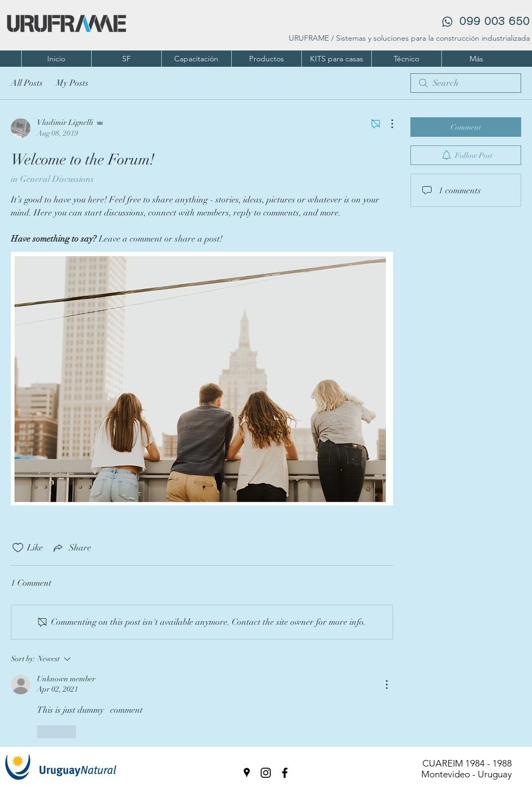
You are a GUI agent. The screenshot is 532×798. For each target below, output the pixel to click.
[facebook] (285, 773)
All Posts (27, 83)
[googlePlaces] (247, 773)
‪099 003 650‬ (493, 22)
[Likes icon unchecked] (18, 548)
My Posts (72, 83)
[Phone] (447, 22)
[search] (466, 83)
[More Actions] (387, 124)
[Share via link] (71, 548)
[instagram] (266, 773)
